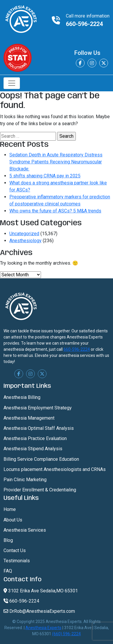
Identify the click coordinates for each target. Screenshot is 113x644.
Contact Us (15, 550)
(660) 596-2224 (66, 634)
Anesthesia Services (25, 530)
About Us (13, 520)
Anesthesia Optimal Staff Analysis (39, 428)
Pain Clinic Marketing (25, 480)
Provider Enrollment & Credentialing (40, 490)
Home (10, 509)
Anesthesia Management (29, 418)
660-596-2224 (84, 24)
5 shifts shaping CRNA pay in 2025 (45, 176)
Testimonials (17, 561)
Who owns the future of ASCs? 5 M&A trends (55, 211)
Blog (8, 540)
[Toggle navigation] (12, 83)
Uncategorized (24, 234)
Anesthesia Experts (43, 628)
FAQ (8, 571)
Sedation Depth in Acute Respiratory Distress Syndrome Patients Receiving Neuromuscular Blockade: (56, 162)
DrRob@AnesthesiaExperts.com (39, 611)
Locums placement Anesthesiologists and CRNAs (55, 469)
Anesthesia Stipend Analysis (33, 449)
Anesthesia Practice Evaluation (35, 438)
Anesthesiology (25, 241)
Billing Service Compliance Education (41, 459)
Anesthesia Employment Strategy (38, 408)
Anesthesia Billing (22, 397)
